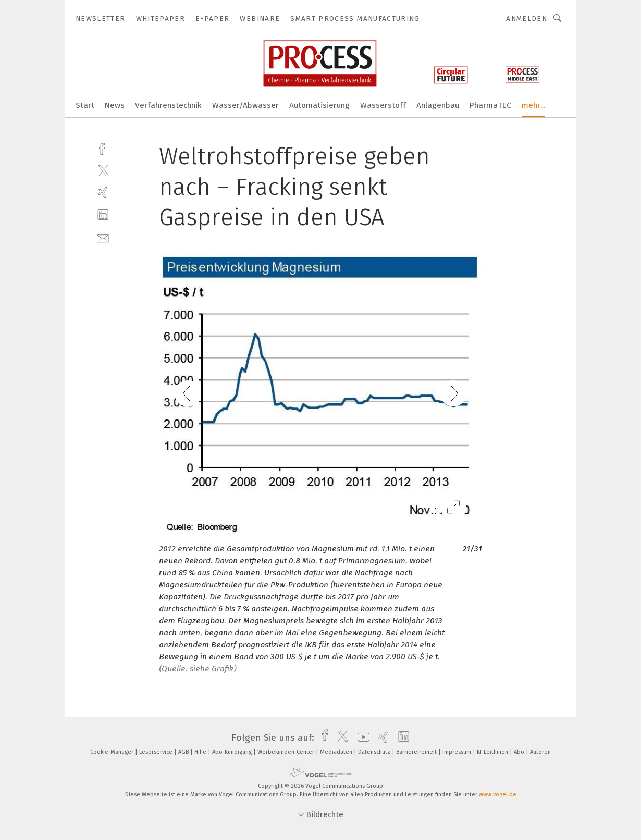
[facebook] (103, 148)
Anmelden (527, 18)
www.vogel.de (498, 794)
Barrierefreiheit (417, 752)
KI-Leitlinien (493, 752)
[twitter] (103, 170)
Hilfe (201, 752)
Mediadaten (337, 752)
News (115, 105)
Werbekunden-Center (287, 752)
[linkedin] (103, 215)
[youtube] (361, 738)
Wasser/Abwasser (245, 105)
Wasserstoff (383, 105)
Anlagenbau (438, 105)
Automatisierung (319, 105)
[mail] (103, 237)
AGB (184, 752)
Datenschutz (375, 752)
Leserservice (157, 752)
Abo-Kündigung (233, 752)
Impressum (458, 752)
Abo (520, 752)
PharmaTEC (490, 105)
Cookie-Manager (113, 752)
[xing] (103, 193)
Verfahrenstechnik (168, 105)
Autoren (540, 752)
